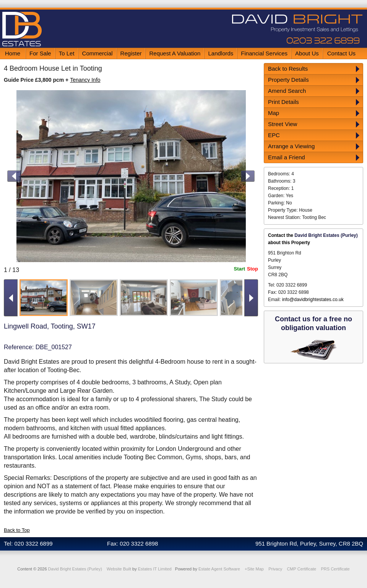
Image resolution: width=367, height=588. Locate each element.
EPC (274, 135)
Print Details (283, 102)
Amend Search (287, 91)
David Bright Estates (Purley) (75, 569)
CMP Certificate (301, 569)
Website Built (119, 569)
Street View (283, 124)
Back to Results (288, 69)
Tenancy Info (85, 80)
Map (274, 113)
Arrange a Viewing (291, 146)
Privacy (275, 569)
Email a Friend (287, 157)
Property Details (288, 80)
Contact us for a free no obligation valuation (313, 323)
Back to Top (17, 530)
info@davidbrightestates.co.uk (313, 300)
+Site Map (254, 569)
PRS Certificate (335, 569)
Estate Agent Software (219, 569)
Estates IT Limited (155, 569)
